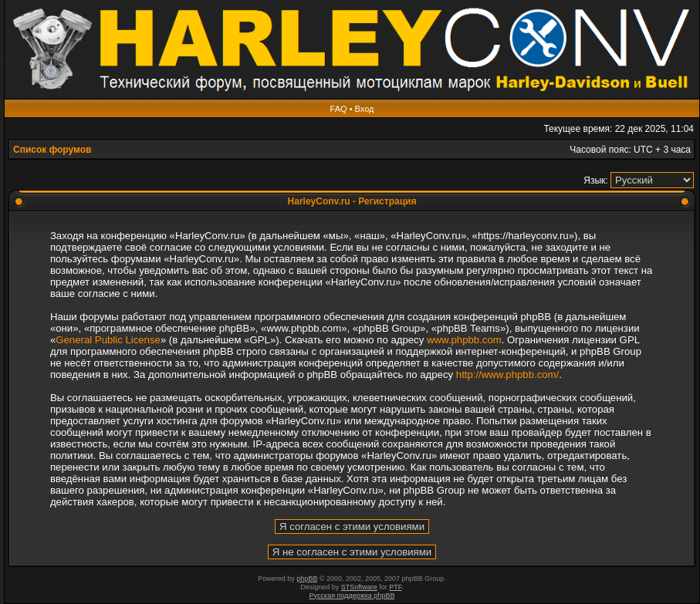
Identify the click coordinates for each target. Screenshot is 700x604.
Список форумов (52, 150)
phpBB (307, 579)
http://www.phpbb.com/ (507, 375)
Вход (365, 109)
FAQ (339, 109)
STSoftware (359, 587)
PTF (395, 587)
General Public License (108, 340)
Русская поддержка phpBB (352, 596)
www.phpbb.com (464, 340)
